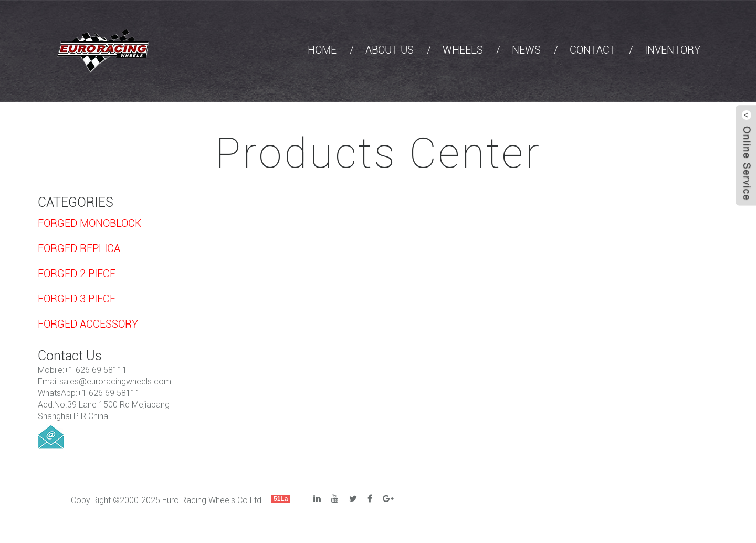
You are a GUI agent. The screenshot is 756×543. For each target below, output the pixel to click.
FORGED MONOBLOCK (90, 223)
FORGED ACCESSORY (88, 324)
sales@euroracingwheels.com (115, 382)
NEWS (526, 50)
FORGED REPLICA (79, 248)
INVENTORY (673, 50)
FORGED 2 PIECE (77, 274)
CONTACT (593, 50)
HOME (322, 50)
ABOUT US (390, 50)
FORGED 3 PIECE (77, 299)
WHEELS (463, 50)
